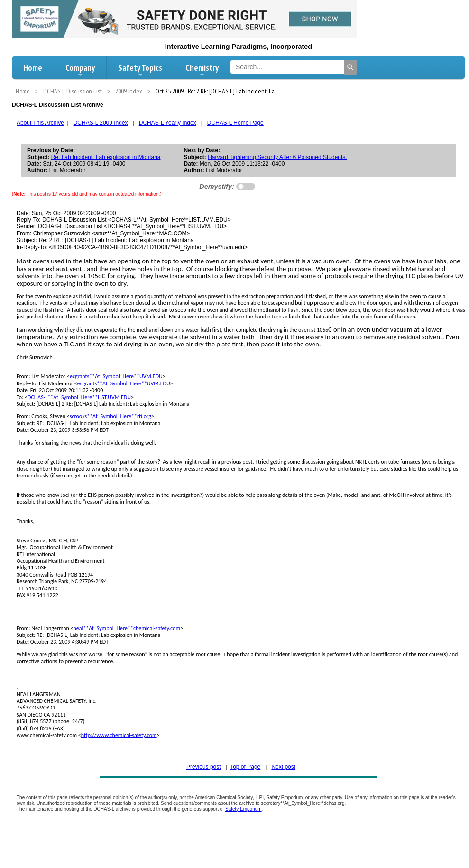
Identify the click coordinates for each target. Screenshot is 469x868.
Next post (283, 767)
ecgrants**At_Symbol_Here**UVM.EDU (116, 376)
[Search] (350, 67)
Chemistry (202, 70)
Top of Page (245, 767)
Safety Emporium (244, 809)
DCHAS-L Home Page (235, 123)
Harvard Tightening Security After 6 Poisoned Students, (277, 157)
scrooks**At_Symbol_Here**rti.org (110, 416)
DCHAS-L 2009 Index (101, 123)
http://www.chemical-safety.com (119, 735)
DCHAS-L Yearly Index (168, 123)
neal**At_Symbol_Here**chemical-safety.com (127, 628)
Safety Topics (140, 70)
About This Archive (40, 123)
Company (80, 70)
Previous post (204, 767)
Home (33, 68)
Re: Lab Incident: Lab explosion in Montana (106, 157)
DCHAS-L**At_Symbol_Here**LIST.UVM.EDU (79, 397)
